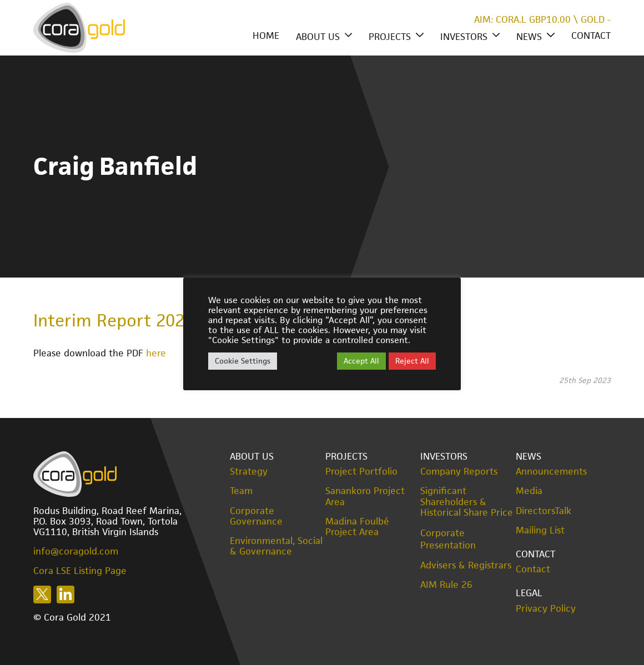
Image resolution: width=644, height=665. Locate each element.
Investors (464, 37)
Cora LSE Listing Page (80, 571)
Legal (529, 593)
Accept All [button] (361, 361)
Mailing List (540, 530)
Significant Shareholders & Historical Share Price (467, 502)
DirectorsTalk (544, 511)
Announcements (551, 472)
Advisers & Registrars (466, 565)
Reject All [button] (412, 361)
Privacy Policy (546, 609)
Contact (591, 36)
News (529, 37)
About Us (318, 37)
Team (241, 491)
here (156, 353)
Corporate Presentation (448, 539)
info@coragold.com (76, 551)
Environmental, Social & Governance (276, 546)
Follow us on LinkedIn (66, 595)
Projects (390, 37)
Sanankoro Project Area (365, 496)
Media (529, 491)
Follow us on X (42, 595)
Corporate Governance (256, 516)
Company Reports (459, 472)
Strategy (249, 472)
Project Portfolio (361, 472)
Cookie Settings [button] (243, 361)
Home (266, 36)
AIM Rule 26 (446, 585)
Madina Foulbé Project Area (357, 527)
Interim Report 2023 (114, 320)
